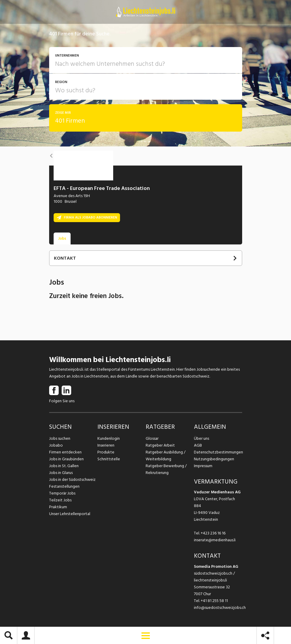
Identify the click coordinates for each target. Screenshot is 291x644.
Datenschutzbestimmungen (218, 452)
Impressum (203, 466)
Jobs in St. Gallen (64, 466)
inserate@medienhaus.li (215, 540)
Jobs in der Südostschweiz (72, 480)
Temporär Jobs (62, 493)
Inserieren (106, 445)
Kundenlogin (109, 438)
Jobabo (56, 445)
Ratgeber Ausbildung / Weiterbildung (166, 456)
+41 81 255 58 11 (214, 601)
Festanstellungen (64, 486)
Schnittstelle (109, 459)
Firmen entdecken (65, 452)
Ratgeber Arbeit (160, 445)
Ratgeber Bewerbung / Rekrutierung (166, 469)
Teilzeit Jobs (60, 500)
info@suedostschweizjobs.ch (220, 608)
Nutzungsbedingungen (214, 459)
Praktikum (58, 507)
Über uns (201, 438)
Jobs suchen (60, 438)
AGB (198, 445)
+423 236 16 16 (213, 533)
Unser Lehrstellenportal (70, 514)
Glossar (152, 438)
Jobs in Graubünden (66, 459)
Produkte (106, 452)
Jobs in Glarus (61, 473)
